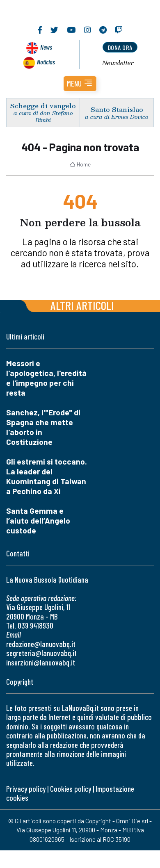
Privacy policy (26, 789)
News (46, 47)
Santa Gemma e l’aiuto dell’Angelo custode (38, 521)
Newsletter (118, 63)
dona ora (120, 47)
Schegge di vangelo (43, 106)
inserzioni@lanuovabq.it (41, 662)
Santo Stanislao (117, 109)
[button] (80, 84)
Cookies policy (71, 789)
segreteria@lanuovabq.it (41, 653)
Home (80, 164)
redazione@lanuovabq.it (41, 644)
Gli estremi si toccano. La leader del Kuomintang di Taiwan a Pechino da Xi (47, 476)
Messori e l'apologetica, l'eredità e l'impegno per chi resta (46, 378)
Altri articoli (82, 305)
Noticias (46, 62)
